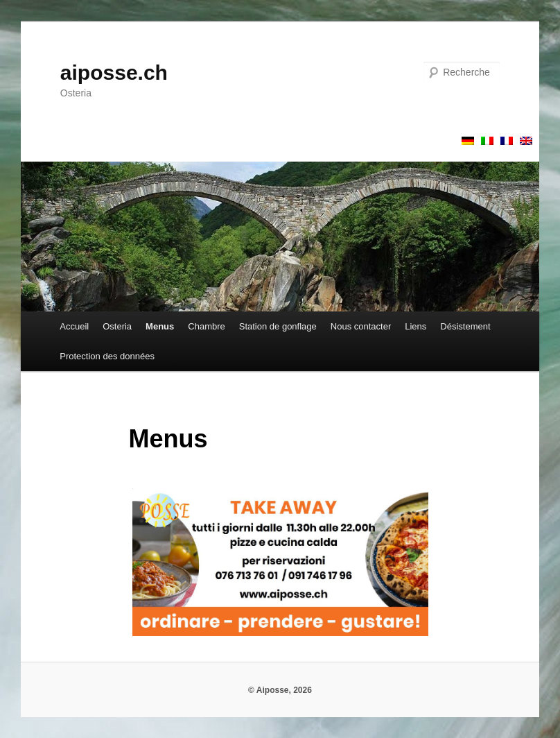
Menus (160, 326)
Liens (415, 326)
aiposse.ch (114, 72)
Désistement (465, 326)
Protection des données (107, 356)
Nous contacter (361, 326)
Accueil (74, 326)
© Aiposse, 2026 (280, 690)
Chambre (206, 326)
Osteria (117, 326)
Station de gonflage (278, 326)
